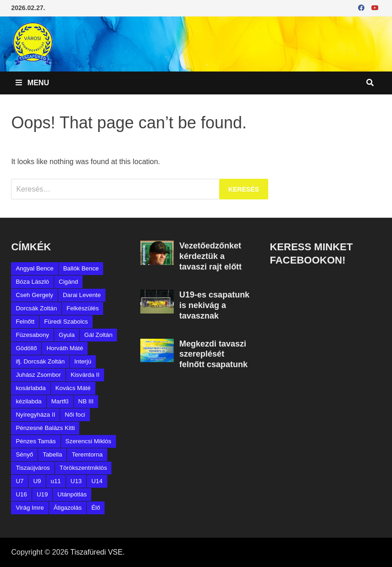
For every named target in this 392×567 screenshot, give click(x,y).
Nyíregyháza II (35, 415)
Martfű (60, 401)
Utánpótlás (72, 494)
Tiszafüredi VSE (96, 552)
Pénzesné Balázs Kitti (45, 428)
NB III (86, 401)
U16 (21, 494)
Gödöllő (26, 348)
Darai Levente (82, 295)
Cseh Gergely (34, 295)
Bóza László (32, 282)
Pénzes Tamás (36, 441)
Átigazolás (68, 508)
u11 (56, 481)
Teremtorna (87, 454)
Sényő (24, 454)
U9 (37, 481)
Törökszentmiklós (83, 468)
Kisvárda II (85, 375)
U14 (97, 481)
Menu (32, 83)
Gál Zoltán (99, 335)
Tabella (52, 454)
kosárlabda (30, 388)
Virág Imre (30, 508)
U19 (42, 494)
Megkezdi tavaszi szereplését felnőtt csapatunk (213, 354)
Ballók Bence (81, 268)
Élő (96, 508)
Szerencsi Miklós (88, 441)
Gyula (67, 335)
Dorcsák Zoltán (36, 308)
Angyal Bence (34, 268)
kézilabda (28, 401)
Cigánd (68, 282)
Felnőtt (25, 322)
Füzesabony (32, 335)
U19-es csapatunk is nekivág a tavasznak (214, 305)
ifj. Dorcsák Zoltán (40, 361)
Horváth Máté (65, 348)
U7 (19, 481)
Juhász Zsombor (38, 375)
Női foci (75, 415)
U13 (76, 481)
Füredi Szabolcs (66, 322)
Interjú (83, 361)
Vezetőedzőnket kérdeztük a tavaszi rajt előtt (210, 256)
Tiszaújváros (33, 468)
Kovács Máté (73, 388)
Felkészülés (83, 308)
